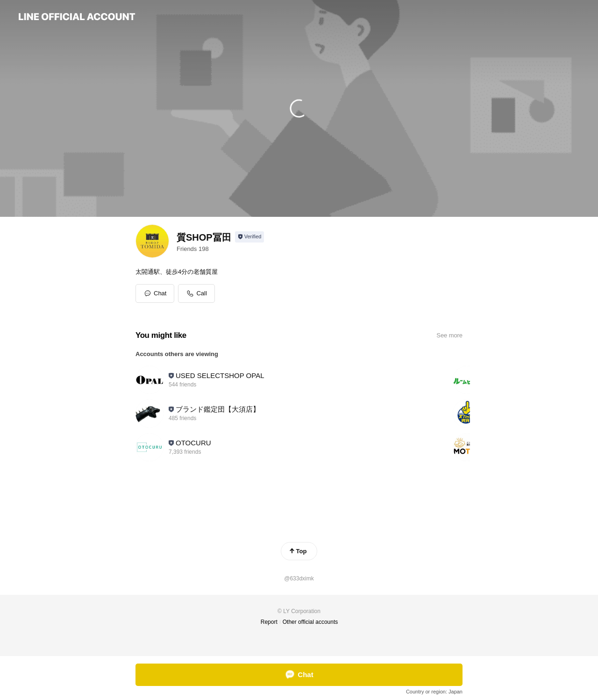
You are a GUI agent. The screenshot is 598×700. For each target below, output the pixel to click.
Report (269, 622)
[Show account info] (250, 237)
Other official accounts (310, 622)
